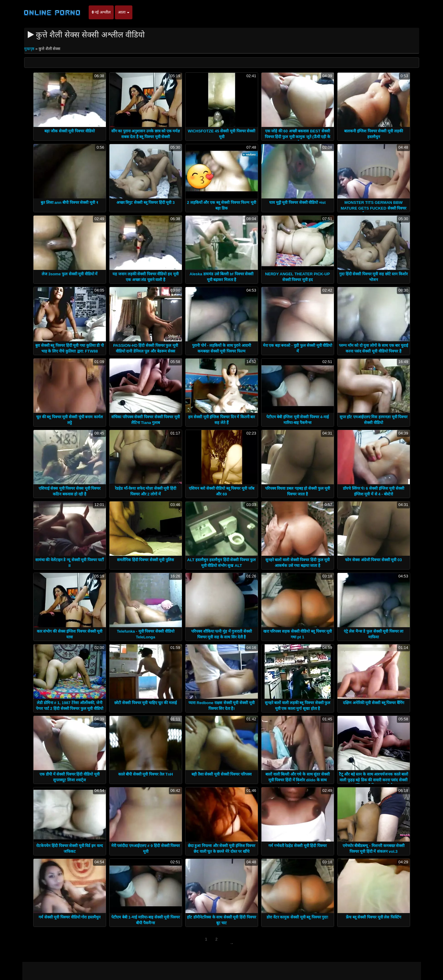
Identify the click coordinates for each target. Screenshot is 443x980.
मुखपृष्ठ (30, 49)
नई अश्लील (101, 12)
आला (124, 12)
